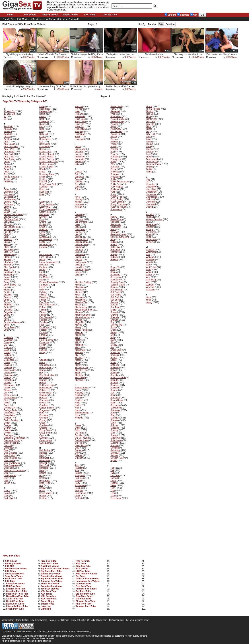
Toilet (149, 139)
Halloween (44, 458)
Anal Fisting (10, 152)
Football (43, 330)
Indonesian (80, 149)
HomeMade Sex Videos (88, 581)
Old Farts (79, 433)
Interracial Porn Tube (17, 606)
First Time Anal (47, 305)
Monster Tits (81, 370)
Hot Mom (79, 109)
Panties (79, 473)
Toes (148, 137)
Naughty (79, 393)
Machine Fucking (83, 282)
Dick (41, 126)
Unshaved (151, 204)
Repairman (116, 224)
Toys (148, 154)
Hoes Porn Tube (13, 579)
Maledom (79, 290)
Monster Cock (82, 368)
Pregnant (115, 167)
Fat (41, 272)
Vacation (150, 214)
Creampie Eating (12, 440)
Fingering (44, 297)
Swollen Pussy (118, 458)
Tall (112, 473)
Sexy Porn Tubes (14, 576)
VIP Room (151, 232)
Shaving (114, 315)
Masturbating (81, 307)
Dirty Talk (44, 134)
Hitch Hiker (45, 483)
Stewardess (116, 408)
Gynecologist (46, 440)
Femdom (44, 285)
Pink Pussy (116, 129)
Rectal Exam (117, 219)
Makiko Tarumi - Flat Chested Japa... (53, 56)
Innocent (79, 152)
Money (78, 365)
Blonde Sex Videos (51, 574)
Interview (79, 162)
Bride (6, 300)
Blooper (8, 260)
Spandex (115, 380)
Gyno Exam (45, 443)
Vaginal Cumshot (154, 219)
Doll (41, 142)
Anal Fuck (9, 154)
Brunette (8, 305)
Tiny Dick (150, 122)
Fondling (44, 322)
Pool (113, 152)
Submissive (116, 440)
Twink (149, 172)
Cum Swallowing (12, 463)
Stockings (115, 410)
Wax (148, 255)
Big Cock (8, 224)
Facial (42, 260)
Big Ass (7, 217)
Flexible (43, 320)
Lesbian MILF (82, 239)
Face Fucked (46, 255)
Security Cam (117, 282)
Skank (113, 330)
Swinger (114, 455)
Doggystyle (45, 139)
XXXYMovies (29, 57)
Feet (42, 280)
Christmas (9, 375)
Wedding (150, 260)
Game (42, 362)
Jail (77, 174)
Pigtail (113, 126)
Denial (42, 114)
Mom (77, 362)
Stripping (115, 428)
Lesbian (79, 237)
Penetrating (80, 493)
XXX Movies (23, 19)
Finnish (43, 300)
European (44, 237)
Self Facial (116, 292)
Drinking (43, 179)
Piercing (114, 124)
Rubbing (115, 257)
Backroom (9, 194)
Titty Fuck (151, 134)
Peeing (78, 488)
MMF (77, 355)
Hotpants (79, 114)
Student (114, 435)
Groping (43, 428)
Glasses (43, 398)
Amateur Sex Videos (86, 589)
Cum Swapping (11, 465)
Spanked (115, 385)
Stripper (114, 425)
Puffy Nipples (117, 187)
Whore (149, 275)
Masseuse (80, 300)
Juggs (78, 187)
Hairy (42, 455)
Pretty (113, 169)
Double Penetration (49, 162)
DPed (42, 169)
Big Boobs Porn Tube (52, 579)
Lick (77, 252)
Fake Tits (44, 265)
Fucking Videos (13, 564)
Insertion (79, 154)
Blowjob (8, 265)
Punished (115, 189)
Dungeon (44, 187)
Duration (170, 24)
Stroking (114, 430)
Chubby (8, 378)
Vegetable (151, 224)
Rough (114, 255)
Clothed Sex (10, 398)
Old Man (79, 435)
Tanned (114, 478)
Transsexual (152, 159)
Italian (78, 164)
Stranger (115, 418)
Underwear (151, 194)
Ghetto (43, 383)
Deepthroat (45, 109)
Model (78, 360)
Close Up (8, 395)
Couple (7, 430)
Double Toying (46, 167)
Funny (42, 353)
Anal (6, 142)
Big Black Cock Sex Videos (55, 569)
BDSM (7, 209)
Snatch (114, 358)
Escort (42, 232)
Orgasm (79, 450)
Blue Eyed (9, 267)
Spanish (114, 383)
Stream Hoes (47, 604)
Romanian (115, 250)
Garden (43, 370)
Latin (77, 227)
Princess (115, 172)
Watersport (151, 252)
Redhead (115, 222)
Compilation (10, 415)
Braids (7, 292)
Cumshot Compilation (14, 470)
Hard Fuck (44, 465)
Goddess (44, 405)
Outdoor (79, 458)
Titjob (149, 126)
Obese (78, 425)
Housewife (80, 116)
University (151, 202)
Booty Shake (10, 285)
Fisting (43, 310)
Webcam (150, 257)
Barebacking (10, 199)
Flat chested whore (154, 54)
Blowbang (9, 262)
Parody (78, 481)
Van (148, 222)
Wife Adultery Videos (86, 574)
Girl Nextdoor (46, 388)
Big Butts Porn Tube (51, 571)
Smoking (115, 355)
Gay (194, 15)
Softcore (115, 368)
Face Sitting (45, 257)
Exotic (42, 242)
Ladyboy (79, 219)
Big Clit (7, 222)
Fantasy (43, 267)
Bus (6, 317)
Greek (42, 423)
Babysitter (9, 192)
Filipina (43, 295)
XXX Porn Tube (49, 591)
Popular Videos (50, 15)
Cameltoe (8, 337)
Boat (6, 270)
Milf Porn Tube (14, 586)
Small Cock (116, 350)
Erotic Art (44, 230)
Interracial (80, 159)
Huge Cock (80, 119)
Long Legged (81, 270)
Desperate (44, 122)
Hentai (43, 478)
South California (118, 378)
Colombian (9, 413)
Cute (6, 481)
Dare (6, 496)
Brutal (7, 307)
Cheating (8, 368)
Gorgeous (44, 410)
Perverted (115, 111)
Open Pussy (81, 445)
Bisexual (8, 239)
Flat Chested (46, 317)
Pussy (113, 194)
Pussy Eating (117, 199)
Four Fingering (46, 340)
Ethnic (42, 234)
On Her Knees (82, 440)
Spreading (115, 398)
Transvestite (152, 162)
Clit (5, 393)
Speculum (115, 388)
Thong (114, 496)
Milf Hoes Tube (83, 599)
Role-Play (115, 247)
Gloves (43, 403)
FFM (42, 290)
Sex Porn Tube (83, 591)
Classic (7, 383)
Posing (114, 162)
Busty (7, 325)
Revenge (115, 232)
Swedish (115, 448)
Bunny (7, 315)
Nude (78, 403)
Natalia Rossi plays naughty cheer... (19, 88)
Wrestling (151, 290)
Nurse (78, 410)
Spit (112, 393)
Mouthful (79, 375)
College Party (10, 410)
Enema (43, 222)
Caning (7, 342)
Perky (113, 109)
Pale (77, 470)
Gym (42, 435)
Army (6, 169)
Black (6, 247)
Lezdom (79, 247)
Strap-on (115, 420)
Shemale (183, 15)
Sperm (114, 390)
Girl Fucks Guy (47, 385)
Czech (7, 483)
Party (77, 483)
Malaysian (80, 287)
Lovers (78, 272)
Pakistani (79, 468)
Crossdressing (11, 443)
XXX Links (62, 19)
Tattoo (113, 481)
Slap (113, 337)
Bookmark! (74, 19)
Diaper (43, 124)
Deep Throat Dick (48, 184)
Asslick (7, 179)
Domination (45, 144)
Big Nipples (9, 230)
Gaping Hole (45, 368)
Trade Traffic (22, 620)
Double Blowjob (47, 154)
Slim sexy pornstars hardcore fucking (188, 56)
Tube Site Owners (38, 620)
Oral (77, 448)
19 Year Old (10, 114)
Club (6, 400)
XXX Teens (46, 594)
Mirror (78, 347)
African (7, 137)
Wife (148, 277)
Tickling (150, 111)
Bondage (8, 275)
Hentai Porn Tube (15, 601)
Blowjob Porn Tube (85, 601)
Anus (6, 164)
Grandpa (44, 418)
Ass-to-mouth (10, 177)
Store (113, 413)
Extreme (43, 247)
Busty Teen (9, 327)
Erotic (42, 227)
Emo (42, 219)
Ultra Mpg (46, 609)
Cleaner (8, 390)
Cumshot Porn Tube (17, 591)
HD (41, 476)
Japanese (80, 177)
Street (113, 423)
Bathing (8, 202)
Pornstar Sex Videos (51, 586)
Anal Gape (9, 157)
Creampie (9, 435)
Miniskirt (79, 345)
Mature (78, 312)
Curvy (7, 478)
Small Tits (115, 353)
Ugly (148, 179)
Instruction (80, 157)
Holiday (43, 488)
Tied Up (150, 114)
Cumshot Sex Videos (52, 581)
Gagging (43, 360)
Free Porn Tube (84, 586)
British (7, 302)
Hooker (43, 496)
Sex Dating (90, 15)
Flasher (43, 315)
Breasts (8, 297)
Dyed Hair (44, 192)
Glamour (44, 395)
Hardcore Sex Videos (16, 569)
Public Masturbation (120, 182)
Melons (78, 325)
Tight (148, 116)
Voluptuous (151, 239)
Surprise (115, 445)
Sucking (114, 443)
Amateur (8, 139)
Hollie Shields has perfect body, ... (87, 86)
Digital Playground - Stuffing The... (19, 56)
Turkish (150, 169)
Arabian (8, 167)
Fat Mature (45, 277)
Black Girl (8, 252)
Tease (113, 485)
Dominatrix (45, 147)
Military (78, 340)
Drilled (42, 177)
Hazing (43, 473)
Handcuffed (45, 460)
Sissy (113, 327)
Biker (6, 234)
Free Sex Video (49, 561)
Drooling (43, 182)
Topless (150, 149)
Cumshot (8, 468)
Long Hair (80, 267)
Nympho (79, 418)
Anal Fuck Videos (50, 566)
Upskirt (149, 207)
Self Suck (115, 300)
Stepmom (115, 405)
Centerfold (9, 360)
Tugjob (149, 167)
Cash (6, 350)
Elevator (43, 217)
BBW (6, 207)
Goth (42, 413)
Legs (77, 234)
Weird (149, 262)
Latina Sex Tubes (15, 604)
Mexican (79, 332)
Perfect (78, 498)
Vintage (150, 230)
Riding (114, 242)
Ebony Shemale (47, 209)
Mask (78, 295)
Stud (113, 433)
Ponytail (114, 149)
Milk (77, 342)
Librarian (79, 250)
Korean (78, 207)
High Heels (45, 481)
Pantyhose (80, 476)
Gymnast (44, 438)
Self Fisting (116, 295)
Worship (150, 287)
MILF (77, 337)
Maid (77, 285)
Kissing (78, 199)
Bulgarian (8, 312)
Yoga (148, 300)
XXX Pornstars (48, 596)
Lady (77, 217)
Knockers (79, 204)
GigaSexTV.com (21, 636)
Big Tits (7, 232)
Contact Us (54, 620)
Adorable (8, 129)
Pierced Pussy (117, 122)
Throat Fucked (153, 109)
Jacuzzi (79, 172)
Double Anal (45, 152)
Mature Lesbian (82, 317)
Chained (8, 365)
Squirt (113, 403)
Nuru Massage (82, 413)
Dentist (43, 116)
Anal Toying (9, 159)
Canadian (8, 340)
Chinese (8, 373)
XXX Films (10, 571)
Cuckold (8, 445)
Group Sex (45, 433)
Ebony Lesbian (47, 204)
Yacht (149, 297)
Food (42, 325)
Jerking (78, 182)
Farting (43, 270)
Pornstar (115, 157)
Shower (114, 320)
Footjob (43, 332)
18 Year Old (10, 111)
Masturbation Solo (84, 310)
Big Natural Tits (11, 227)
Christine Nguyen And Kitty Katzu (87, 54)
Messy (78, 327)
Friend (42, 347)
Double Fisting (46, 157)
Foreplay (44, 335)
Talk (112, 470)
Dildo (42, 129)
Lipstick (79, 260)
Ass (6, 174)
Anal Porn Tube (84, 604)
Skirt (113, 335)
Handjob (43, 463)
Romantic (115, 252)
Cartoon (8, 347)
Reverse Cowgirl (118, 234)
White (149, 272)
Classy (7, 388)
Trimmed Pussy (154, 164)
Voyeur (149, 242)
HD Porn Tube (83, 571)
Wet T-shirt (151, 267)
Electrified (44, 214)
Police (113, 144)
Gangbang (44, 365)
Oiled (77, 430)
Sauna (114, 272)
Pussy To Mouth (118, 207)
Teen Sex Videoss (50, 589)
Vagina (149, 217)
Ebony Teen (45, 212)
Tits (148, 132)
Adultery (8, 132)
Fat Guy (43, 275)
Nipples (79, 400)
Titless (149, 129)
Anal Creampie (11, 147)
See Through (117, 290)
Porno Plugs (47, 601)
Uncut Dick (151, 189)
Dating (43, 107)
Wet (148, 265)
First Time (44, 302)
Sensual (114, 302)
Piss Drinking (117, 132)
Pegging (79, 491)
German (43, 380)
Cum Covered (11, 453)
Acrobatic (8, 126)
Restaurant (116, 227)
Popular (152, 24)
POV (113, 164)
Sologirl (114, 373)
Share (113, 310)
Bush (6, 320)
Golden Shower (47, 408)
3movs (99, 89)
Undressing (152, 197)
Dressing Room (47, 174)
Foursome (44, 342)
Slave (113, 340)
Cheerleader (10, 370)
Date (161, 24)
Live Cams (50, 19)
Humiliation (80, 129)
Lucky (78, 275)
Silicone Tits (116, 325)
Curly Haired (10, 476)
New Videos (30, 15)
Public (113, 179)
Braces (7, 290)
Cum (6, 450)
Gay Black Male (47, 375)
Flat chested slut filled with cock (222, 54)
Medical (79, 320)
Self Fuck (115, 297)
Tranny (149, 157)
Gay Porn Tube (83, 584)
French (43, 345)
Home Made (45, 493)
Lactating (79, 214)
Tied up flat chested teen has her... (120, 56)
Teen (113, 488)
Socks (113, 362)
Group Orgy (45, 430)
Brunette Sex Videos (51, 576)
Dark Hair (8, 498)
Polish (113, 147)
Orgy (77, 453)
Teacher (114, 483)
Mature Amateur (83, 315)
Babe (6, 189)
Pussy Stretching (119, 204)
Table (113, 468)
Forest (42, 337)
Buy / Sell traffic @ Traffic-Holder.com (89, 620)
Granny (43, 420)
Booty (7, 282)
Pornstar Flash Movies (87, 579)
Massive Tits (81, 302)
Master (78, 305)
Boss (6, 287)
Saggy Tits (116, 267)
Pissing (114, 137)
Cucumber (9, 448)
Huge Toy (79, 126)
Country (8, 428)
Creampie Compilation (15, 438)
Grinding (43, 425)
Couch (7, 423)
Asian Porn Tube (15, 599)
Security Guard (118, 285)
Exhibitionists (46, 239)
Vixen (149, 237)
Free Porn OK (83, 561)
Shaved (114, 312)
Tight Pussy (152, 119)
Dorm (42, 149)
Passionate (80, 485)
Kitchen (79, 202)
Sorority (114, 375)
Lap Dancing (81, 222)
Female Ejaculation (49, 282)
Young (149, 302)
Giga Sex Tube (83, 566)
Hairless (43, 453)
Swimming (115, 450)
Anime (7, 162)
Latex (78, 224)
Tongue (150, 144)
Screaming (116, 277)
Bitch (6, 242)
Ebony (42, 202)
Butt (6, 330)
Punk (113, 192)
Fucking (43, 350)
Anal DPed (9, 149)
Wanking (150, 250)
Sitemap (65, 620)
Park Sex (79, 478)
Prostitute (115, 177)
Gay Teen (44, 378)
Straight (170, 15)
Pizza (113, 139)
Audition (8, 182)
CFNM (7, 362)
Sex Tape (115, 307)
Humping (79, 132)
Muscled (79, 380)
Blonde (7, 257)
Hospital (79, 107)
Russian (114, 260)
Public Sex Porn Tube (17, 594)
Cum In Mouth (11, 458)
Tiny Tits (150, 124)
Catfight (8, 355)
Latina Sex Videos (16, 584)
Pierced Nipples (118, 119)
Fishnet (43, 307)
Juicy (77, 189)
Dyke (42, 194)
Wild (148, 282)
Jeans (78, 179)
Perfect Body (117, 107)
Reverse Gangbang (120, 237)
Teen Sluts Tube (84, 596)
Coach (7, 403)
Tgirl (113, 491)
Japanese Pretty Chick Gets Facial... (53, 88)
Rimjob (114, 245)
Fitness (43, 312)
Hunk (77, 137)
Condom (8, 418)
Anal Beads (9, 144)
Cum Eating (10, 455)
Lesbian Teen (81, 245)
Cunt (6, 473)
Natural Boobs (82, 388)
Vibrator (150, 227)
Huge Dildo (80, 122)
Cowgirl (7, 433)
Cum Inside (9, 460)
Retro (113, 230)
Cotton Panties (11, 420)
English (43, 224)
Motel (78, 373)
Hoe (41, 485)
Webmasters (8, 620)
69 (5, 119)
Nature (78, 390)
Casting (8, 353)
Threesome (116, 498)
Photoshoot (116, 116)
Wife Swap (151, 280)
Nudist (78, 405)
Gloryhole (44, 400)
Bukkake (8, 310)
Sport (113, 395)
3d (5, 116)
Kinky (78, 197)
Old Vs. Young (82, 438)
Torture (149, 152)
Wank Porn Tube (49, 564)
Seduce (114, 287)
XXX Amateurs (48, 599)
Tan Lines (115, 476)
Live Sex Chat (110, 15)
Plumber (115, 142)
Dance (7, 491)
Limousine (80, 255)
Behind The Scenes (13, 214)
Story (113, 415)
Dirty (42, 132)
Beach (7, 212)
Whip (148, 270)
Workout (150, 285)
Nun (77, 408)
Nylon (78, 415)
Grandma (44, 415)
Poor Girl (115, 154)
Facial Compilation (48, 262)
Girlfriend (44, 390)
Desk (42, 119)
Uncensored (152, 187)
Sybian (114, 460)
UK (148, 182)
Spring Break (117, 400)
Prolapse (115, 174)
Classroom (9, 385)
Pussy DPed (116, 197)
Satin (113, 270)
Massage (79, 297)
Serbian (114, 305)
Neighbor (79, 395)
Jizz (77, 184)
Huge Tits (80, 124)
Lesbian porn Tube (16, 589)
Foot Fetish (45, 327)
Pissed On (115, 134)
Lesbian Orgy (81, 242)
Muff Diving (80, 378)
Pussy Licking (117, 202)
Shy (112, 322)
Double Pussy (46, 164)
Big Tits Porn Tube (85, 594)
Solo (113, 370)
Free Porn (81, 564)
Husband (79, 139)
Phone (114, 114)
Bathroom (9, 204)
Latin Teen (80, 230)
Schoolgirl (115, 275)
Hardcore (44, 468)
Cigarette (8, 380)
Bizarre (7, 245)
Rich (113, 239)
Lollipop (79, 265)
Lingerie (79, 257)
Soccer (114, 360)
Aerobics (8, 134)
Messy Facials (82, 330)
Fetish (42, 287)
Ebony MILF (45, 207)
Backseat (8, 197)
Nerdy (78, 398)
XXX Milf (9, 566)
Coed (6, 405)
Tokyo (149, 142)
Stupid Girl (116, 438)
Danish (7, 493)
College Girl (10, 408)
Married (79, 292)
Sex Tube (80, 576)
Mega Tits (80, 322)
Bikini (6, 237)
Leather (79, 232)
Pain (77, 465)
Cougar (7, 425)
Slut (112, 347)
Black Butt (9, 250)
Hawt (42, 470)
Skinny (114, 332)
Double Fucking (47, 159)
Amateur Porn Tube (86, 606)
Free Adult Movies (14, 574)
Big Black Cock (11, 219)
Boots (7, 280)
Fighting (43, 292)
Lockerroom (81, 262)
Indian (78, 147)
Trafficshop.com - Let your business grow (129, 620)
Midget (78, 335)
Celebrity (8, 358)
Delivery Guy (46, 111)
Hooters (43, 498)
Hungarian (80, 134)
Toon (148, 147)
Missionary (80, 350)
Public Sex (116, 184)
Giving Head (45, 393)
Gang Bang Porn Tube (18, 596)
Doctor (43, 137)
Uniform (150, 199)
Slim (113, 342)
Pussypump (116, 209)
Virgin (149, 234)
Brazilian (8, 295)
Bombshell (9, 272)
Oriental (79, 455)
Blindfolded (9, 255)
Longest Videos (70, 15)
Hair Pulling (45, 450)
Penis (78, 496)
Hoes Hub (46, 606)
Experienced (45, 245)
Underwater (152, 192)
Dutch (42, 189)
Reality (114, 217)
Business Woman (12, 322)
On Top (78, 443)
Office (78, 428)
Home (10, 15)
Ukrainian (151, 184)
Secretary (115, 280)
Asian (7, 172)
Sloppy (114, 345)
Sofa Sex (115, 365)
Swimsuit (115, 453)
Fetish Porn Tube (15, 609)
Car (6, 345)
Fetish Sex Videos (50, 584)
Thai (113, 493)
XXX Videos (37, 19)
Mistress (79, 353)
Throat (149, 107)
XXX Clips (10, 581)
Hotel (77, 111)
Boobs (7, 277)
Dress (42, 172)
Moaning (79, 358)
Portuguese (116, 159)
